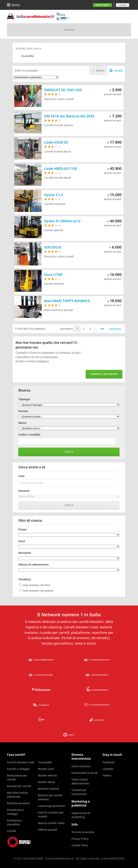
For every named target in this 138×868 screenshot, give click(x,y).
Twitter (107, 775)
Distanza (24, 491)
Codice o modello (29, 435)
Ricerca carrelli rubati (51, 823)
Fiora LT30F (53, 275)
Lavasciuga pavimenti (52, 806)
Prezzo (22, 529)
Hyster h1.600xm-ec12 (62, 221)
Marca (22, 423)
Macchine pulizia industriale (17, 795)
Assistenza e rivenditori (15, 822)
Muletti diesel (47, 782)
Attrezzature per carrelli (17, 777)
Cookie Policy (80, 845)
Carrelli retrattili (54, 284)
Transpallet (45, 762)
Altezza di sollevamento (33, 565)
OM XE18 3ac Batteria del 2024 (69, 116)
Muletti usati (46, 769)
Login (123, 5)
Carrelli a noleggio (18, 769)
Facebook (109, 762)
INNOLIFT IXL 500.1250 (63, 90)
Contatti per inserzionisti (79, 792)
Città (21, 476)
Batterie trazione (49, 789)
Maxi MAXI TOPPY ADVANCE (67, 301)
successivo (115, 329)
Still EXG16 (53, 247)
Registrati (103, 5)
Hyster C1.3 (53, 195)
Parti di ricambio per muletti (51, 814)
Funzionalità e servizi (85, 773)
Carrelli (11, 831)
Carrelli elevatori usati (21, 762)
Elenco (101, 70)
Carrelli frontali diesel (58, 151)
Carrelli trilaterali (55, 204)
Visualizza (25, 579)
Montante (25, 553)
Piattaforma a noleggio (16, 812)
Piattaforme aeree (18, 803)
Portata (23, 411)
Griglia (118, 70)
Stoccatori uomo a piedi (59, 99)
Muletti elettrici (48, 775)
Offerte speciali (48, 830)
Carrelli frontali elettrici (59, 125)
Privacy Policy (80, 839)
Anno (22, 541)
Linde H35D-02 (56, 142)
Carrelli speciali (54, 230)
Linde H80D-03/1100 (61, 169)
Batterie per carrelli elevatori (50, 797)
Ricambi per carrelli (19, 786)
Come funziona (81, 766)
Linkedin (108, 769)
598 (102, 329)
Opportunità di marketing (81, 815)
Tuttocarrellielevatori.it (38, 16)
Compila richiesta (104, 374)
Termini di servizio (83, 832)
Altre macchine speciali (58, 310)
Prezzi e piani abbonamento (80, 781)
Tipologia (24, 399)
